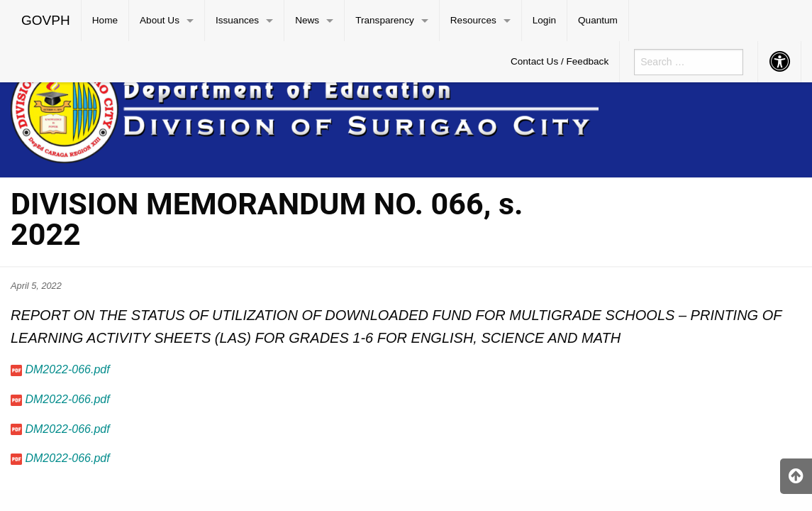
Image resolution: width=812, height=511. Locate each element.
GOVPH (46, 20)
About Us (160, 20)
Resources (473, 20)
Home (105, 20)
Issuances (237, 20)
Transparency (385, 20)
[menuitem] (46, 21)
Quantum (598, 20)
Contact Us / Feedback (560, 61)
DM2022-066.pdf (67, 369)
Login (544, 20)
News (307, 20)
